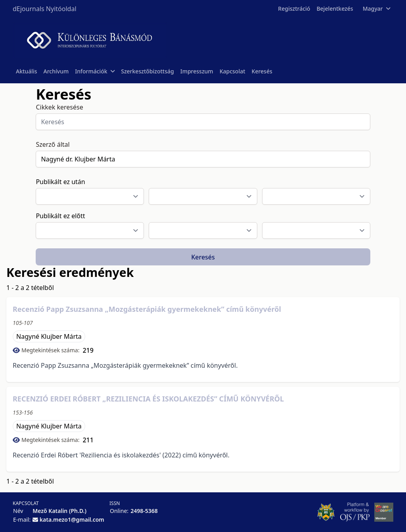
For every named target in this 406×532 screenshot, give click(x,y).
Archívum (56, 71)
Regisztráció (294, 9)
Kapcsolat (233, 71)
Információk (95, 71)
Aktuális (27, 71)
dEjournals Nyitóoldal (45, 9)
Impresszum (197, 71)
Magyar (376, 9)
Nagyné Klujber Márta (49, 336)
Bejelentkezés (335, 9)
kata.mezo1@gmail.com (72, 520)
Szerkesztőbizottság (147, 71)
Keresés (262, 71)
